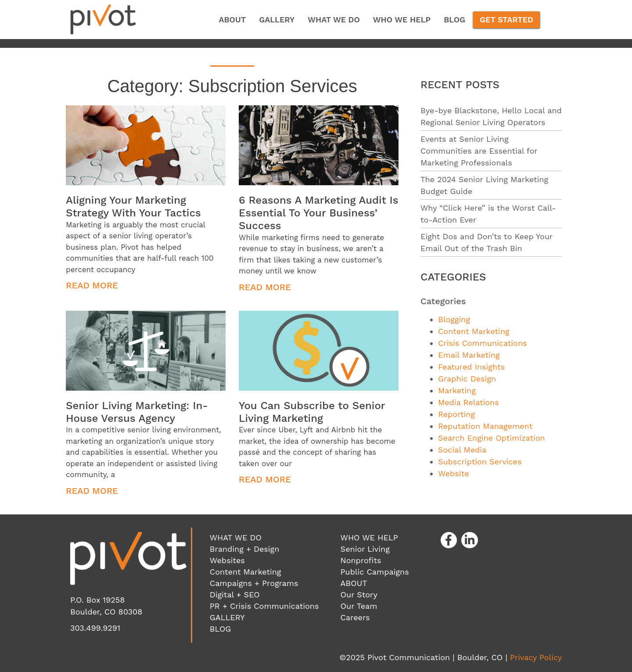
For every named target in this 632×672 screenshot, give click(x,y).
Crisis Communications (483, 343)
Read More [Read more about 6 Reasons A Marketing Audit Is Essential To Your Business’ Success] (265, 287)
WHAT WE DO (236, 537)
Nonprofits (361, 560)
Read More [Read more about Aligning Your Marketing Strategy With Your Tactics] (92, 285)
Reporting (456, 414)
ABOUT (354, 583)
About (232, 20)
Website (454, 473)
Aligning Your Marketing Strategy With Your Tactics (133, 207)
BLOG (221, 629)
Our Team (359, 606)
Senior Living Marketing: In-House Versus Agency (137, 412)
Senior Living (365, 549)
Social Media (462, 450)
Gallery (277, 20)
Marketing (457, 390)
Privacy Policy (536, 657)
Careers (355, 617)
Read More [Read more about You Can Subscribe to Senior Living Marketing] (265, 479)
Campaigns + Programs (254, 583)
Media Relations (469, 402)
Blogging (454, 319)
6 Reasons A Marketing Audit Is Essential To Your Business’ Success (318, 213)
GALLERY (227, 617)
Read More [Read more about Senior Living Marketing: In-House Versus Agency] (92, 491)
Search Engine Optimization (492, 438)
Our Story (359, 595)
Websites (227, 560)
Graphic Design (467, 379)
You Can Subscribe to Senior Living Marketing (312, 412)
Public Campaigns (375, 572)
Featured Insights (471, 367)
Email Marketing (469, 355)
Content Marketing (474, 331)
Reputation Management (485, 426)
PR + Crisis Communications (264, 606)
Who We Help (402, 20)
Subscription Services (480, 462)
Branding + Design (244, 549)
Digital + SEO (235, 595)
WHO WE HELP (369, 537)
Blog (454, 20)
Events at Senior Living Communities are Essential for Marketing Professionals (479, 151)
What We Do (334, 20)
